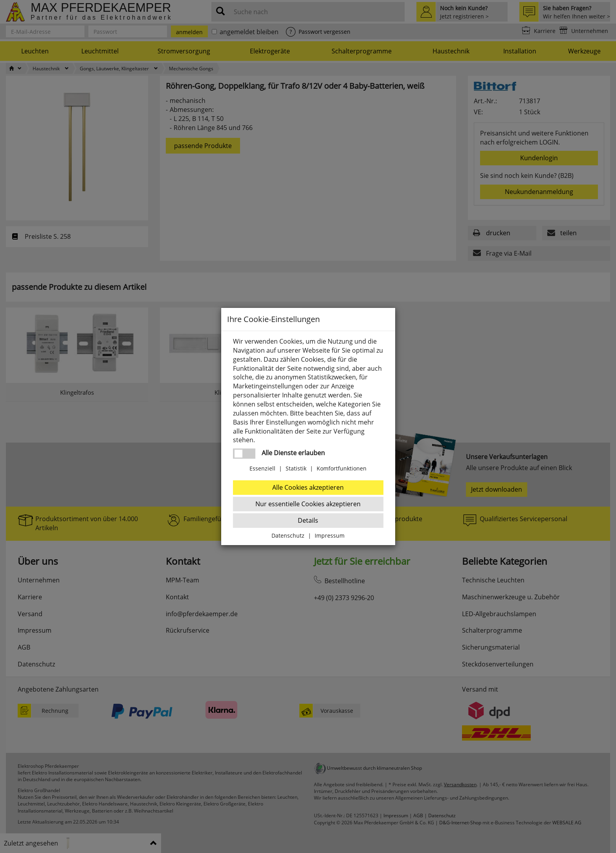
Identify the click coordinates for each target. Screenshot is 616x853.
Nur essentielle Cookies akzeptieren (308, 504)
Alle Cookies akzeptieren (308, 487)
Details (308, 520)
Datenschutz (288, 535)
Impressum (330, 535)
